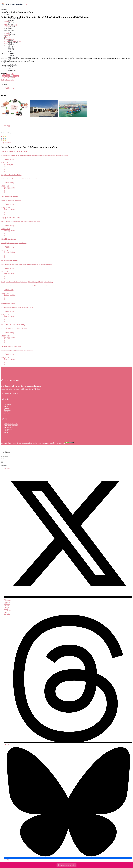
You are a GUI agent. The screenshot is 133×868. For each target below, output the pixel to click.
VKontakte (8, 610)
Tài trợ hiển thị (8, 429)
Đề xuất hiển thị (9, 427)
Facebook (7, 468)
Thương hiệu (12, 71)
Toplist (6, 431)
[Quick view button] (5, 170)
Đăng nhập (6, 76)
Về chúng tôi (8, 405)
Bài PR (6, 432)
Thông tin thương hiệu (11, 25)
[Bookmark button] (5, 171)
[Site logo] (15, 6)
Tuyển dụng (8, 410)
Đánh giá (8, 27)
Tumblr (7, 607)
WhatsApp (8, 600)
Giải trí (10, 68)
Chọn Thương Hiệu (24, 443)
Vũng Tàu (11, 48)
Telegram (7, 602)
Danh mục (8, 14)
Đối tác (6, 406)
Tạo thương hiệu (7, 74)
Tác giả (6, 412)
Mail (6, 612)
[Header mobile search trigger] (1, 82)
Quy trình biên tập (46, 443)
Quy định (32, 443)
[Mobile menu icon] (66, 2)
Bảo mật (38, 443)
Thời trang (11, 20)
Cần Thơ (11, 54)
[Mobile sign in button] (1, 78)
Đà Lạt (10, 52)
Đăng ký (16, 76)
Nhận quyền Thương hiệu (11, 426)
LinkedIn (7, 605)
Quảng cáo (7, 408)
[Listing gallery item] (15, 116)
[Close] (2, 462)
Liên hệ (6, 414)
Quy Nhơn (11, 56)
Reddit (6, 609)
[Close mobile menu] (1, 11)
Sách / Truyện (12, 65)
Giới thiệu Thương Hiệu (11, 424)
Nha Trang (11, 50)
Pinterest (7, 604)
